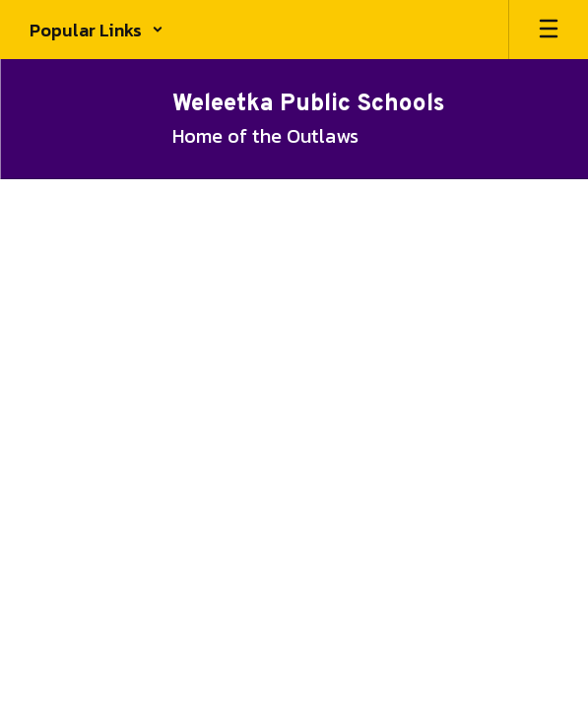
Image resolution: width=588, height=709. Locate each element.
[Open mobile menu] (549, 30)
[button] (97, 30)
